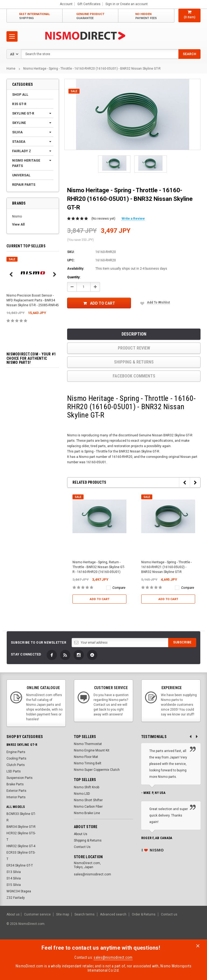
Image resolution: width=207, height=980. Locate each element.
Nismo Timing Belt (88, 763)
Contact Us (82, 847)
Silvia (17, 132)
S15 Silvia (14, 885)
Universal (21, 175)
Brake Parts (15, 784)
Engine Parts (16, 752)
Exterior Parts (16, 791)
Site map (63, 914)
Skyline (19, 123)
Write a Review (133, 219)
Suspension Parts (20, 778)
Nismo (17, 216)
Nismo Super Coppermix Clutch (97, 770)
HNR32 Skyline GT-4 (21, 846)
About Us (81, 834)
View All (18, 224)
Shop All (20, 95)
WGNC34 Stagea (19, 891)
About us (13, 914)
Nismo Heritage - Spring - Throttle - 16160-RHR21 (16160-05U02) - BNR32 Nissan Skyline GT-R (166, 567)
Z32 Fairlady (16, 898)
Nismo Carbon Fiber (88, 807)
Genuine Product (90, 16)
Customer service (37, 914)
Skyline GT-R (23, 113)
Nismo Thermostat (88, 744)
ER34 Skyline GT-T (20, 865)
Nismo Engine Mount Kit (92, 750)
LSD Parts (14, 771)
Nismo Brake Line (87, 813)
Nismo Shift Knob (87, 787)
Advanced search (113, 914)
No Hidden (146, 16)
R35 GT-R (19, 104)
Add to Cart (99, 303)
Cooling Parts (16, 758)
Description (134, 334)
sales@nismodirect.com (113, 957)
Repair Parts (24, 185)
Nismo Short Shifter (88, 800)
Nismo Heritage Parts (26, 163)
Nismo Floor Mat (86, 757)
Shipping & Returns (134, 362)
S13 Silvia (14, 872)
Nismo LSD (82, 794)
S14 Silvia (14, 878)
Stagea (19, 142)
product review (134, 348)
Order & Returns (144, 914)
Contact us (169, 914)
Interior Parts (16, 797)
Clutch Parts (16, 765)
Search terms (84, 914)
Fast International (34, 16)
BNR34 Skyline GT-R (21, 827)
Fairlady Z (22, 151)
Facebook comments (134, 376)
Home (11, 69)
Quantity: (74, 277)
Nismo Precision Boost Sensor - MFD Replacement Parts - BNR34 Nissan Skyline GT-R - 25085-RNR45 (33, 300)
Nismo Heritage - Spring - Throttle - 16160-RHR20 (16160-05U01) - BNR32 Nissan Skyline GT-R (92, 69)
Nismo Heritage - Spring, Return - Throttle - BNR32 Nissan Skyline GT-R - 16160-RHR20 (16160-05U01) (99, 567)
